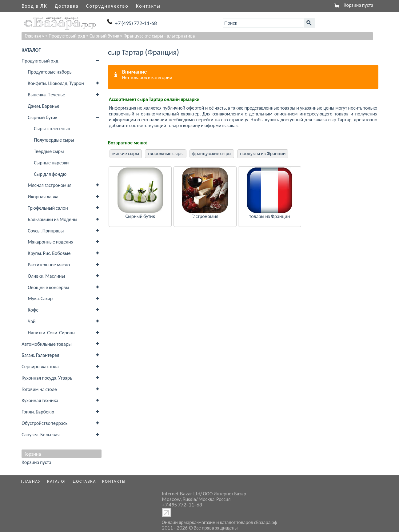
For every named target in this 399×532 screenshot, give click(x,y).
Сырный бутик (42, 117)
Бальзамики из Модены (52, 219)
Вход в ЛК (35, 6)
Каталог (57, 481)
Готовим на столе (39, 389)
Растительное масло (49, 264)
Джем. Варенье (44, 106)
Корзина (32, 454)
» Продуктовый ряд (65, 36)
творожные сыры (166, 153)
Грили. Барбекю (38, 411)
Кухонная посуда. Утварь (47, 378)
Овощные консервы (48, 287)
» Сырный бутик (103, 36)
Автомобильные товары (47, 344)
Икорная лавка (43, 196)
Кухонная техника (40, 400)
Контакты (148, 6)
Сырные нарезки (51, 162)
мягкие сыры (126, 153)
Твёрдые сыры (49, 151)
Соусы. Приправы (46, 230)
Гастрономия (205, 216)
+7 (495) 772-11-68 (136, 23)
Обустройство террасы (45, 423)
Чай (32, 321)
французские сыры (212, 153)
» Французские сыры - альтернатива (157, 36)
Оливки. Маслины (46, 276)
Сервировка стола (40, 366)
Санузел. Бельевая (40, 434)
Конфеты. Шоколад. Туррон (56, 83)
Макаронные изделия (50, 242)
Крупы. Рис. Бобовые (49, 253)
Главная (33, 36)
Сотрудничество (107, 6)
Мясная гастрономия (50, 185)
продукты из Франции (263, 153)
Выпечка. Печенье (46, 94)
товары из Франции (269, 216)
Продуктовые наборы (50, 72)
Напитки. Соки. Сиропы (52, 332)
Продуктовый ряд (40, 60)
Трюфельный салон (48, 208)
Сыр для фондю (50, 174)
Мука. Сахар (40, 298)
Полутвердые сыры (54, 140)
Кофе (33, 310)
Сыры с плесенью (52, 128)
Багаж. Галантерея (40, 355)
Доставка (67, 6)
